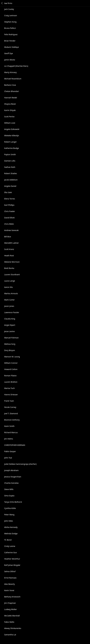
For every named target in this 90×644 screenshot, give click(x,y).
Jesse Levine (9, 331)
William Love (10, 123)
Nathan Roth (10, 167)
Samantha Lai (10, 635)
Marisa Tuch (9, 388)
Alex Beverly (9, 584)
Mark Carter (9, 300)
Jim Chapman (10, 603)
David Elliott (9, 218)
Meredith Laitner (12, 243)
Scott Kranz (9, 249)
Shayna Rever (10, 104)
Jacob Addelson (11, 180)
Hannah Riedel (11, 98)
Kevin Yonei (9, 590)
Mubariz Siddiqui (12, 47)
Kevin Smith (9, 426)
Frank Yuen (9, 401)
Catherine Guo (11, 552)
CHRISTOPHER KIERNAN (15, 445)
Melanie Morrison (12, 262)
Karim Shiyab (10, 110)
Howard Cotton (11, 369)
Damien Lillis (10, 161)
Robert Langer (10, 142)
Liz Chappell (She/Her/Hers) (16, 66)
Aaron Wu (9, 287)
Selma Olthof (10, 571)
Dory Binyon (10, 350)
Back (2, 3)
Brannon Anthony (12, 420)
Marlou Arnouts (11, 293)
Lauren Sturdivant (12, 274)
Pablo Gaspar (10, 451)
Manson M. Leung (12, 357)
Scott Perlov (9, 117)
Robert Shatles (11, 173)
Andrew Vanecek (11, 230)
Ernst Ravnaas (10, 578)
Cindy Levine (10, 546)
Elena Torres (10, 199)
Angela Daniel (10, 186)
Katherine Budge (12, 148)
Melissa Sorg (10, 344)
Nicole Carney (10, 407)
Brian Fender (10, 41)
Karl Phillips (9, 205)
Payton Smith (10, 154)
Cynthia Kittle (10, 508)
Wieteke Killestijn (12, 135)
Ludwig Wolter (11, 609)
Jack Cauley (9, 9)
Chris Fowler (10, 211)
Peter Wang (9, 515)
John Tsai (8, 458)
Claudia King (10, 319)
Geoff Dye (9, 53)
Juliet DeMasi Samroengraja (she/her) (20, 464)
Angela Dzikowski (12, 129)
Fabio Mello (9, 622)
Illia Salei (8, 192)
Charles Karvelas (11, 483)
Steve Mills (9, 489)
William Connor (11, 363)
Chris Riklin (9, 224)
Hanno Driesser (11, 395)
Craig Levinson (11, 15)
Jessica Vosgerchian (13, 477)
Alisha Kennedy (11, 527)
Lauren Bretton (11, 382)
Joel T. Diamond (11, 413)
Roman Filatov (10, 376)
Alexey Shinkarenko (13, 628)
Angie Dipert (10, 325)
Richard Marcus (11, 432)
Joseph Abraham (11, 470)
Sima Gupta (9, 496)
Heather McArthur (12, 559)
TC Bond (8, 540)
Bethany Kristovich (12, 597)
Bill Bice (8, 237)
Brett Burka (9, 268)
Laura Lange (10, 281)
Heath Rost (9, 256)
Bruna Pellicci (10, 28)
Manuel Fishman (11, 338)
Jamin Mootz (10, 60)
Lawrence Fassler (12, 312)
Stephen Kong (10, 22)
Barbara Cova (10, 85)
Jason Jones (9, 306)
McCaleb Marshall (12, 616)
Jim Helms (9, 439)
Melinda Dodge (11, 534)
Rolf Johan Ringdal (12, 565)
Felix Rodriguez (11, 34)
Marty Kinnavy (10, 72)
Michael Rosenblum (13, 79)
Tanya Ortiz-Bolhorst (13, 502)
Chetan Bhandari (12, 91)
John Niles (9, 521)
